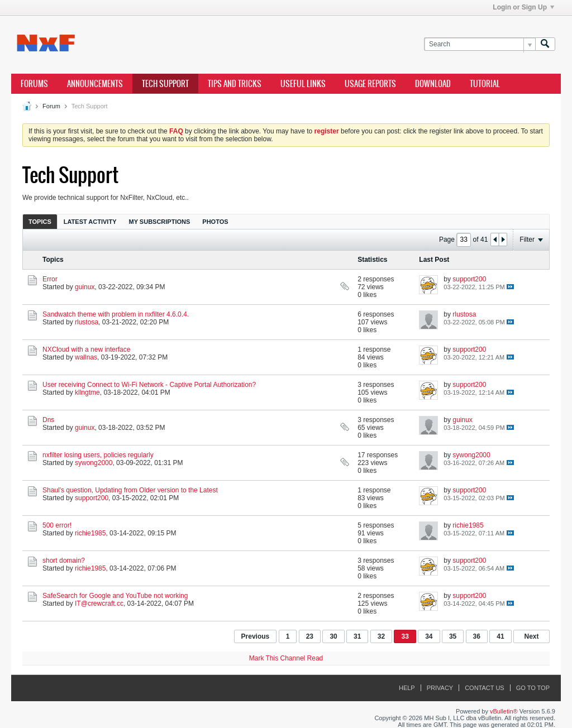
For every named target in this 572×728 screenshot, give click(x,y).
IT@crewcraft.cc (99, 604)
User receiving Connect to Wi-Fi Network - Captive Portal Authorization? (149, 385)
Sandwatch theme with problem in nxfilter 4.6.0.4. (116, 314)
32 (381, 636)
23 (310, 636)
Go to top (533, 688)
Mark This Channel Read (286, 658)
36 (477, 636)
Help (407, 688)
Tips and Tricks (235, 84)
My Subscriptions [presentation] (160, 222)
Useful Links (303, 84)
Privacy (440, 688)
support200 (469, 279)
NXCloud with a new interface (86, 349)
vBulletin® (504, 711)
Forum (51, 106)
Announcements (95, 84)
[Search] (480, 44)
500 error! (57, 525)
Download (433, 84)
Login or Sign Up (523, 7)
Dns (48, 420)
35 (453, 636)
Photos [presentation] (215, 222)
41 (500, 636)
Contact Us (485, 688)
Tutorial (485, 84)
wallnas (86, 357)
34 (429, 636)
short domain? (64, 561)
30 (333, 636)
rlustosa (87, 322)
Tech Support (165, 84)
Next (531, 636)
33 (405, 636)
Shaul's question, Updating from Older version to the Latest (130, 490)
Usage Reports (370, 84)
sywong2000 (94, 463)
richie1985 (90, 533)
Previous (256, 636)
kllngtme (87, 392)
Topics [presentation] (40, 222)
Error (50, 279)
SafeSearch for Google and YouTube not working (115, 596)
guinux (85, 287)
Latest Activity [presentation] (90, 222)
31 (357, 636)
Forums (34, 84)
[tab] (40, 221)
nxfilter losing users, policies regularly (98, 455)
